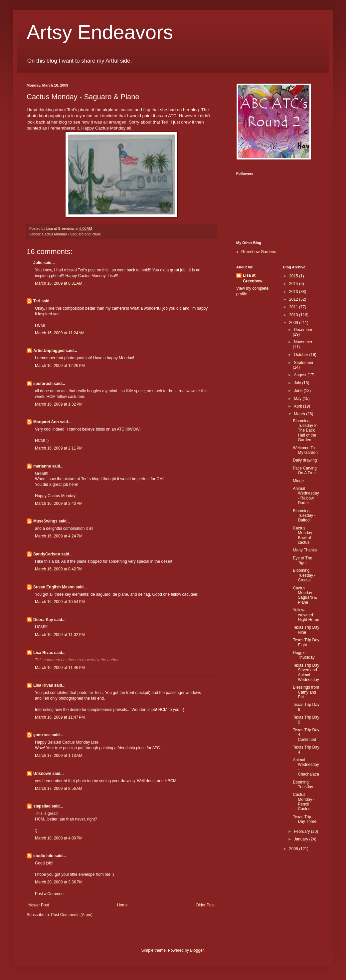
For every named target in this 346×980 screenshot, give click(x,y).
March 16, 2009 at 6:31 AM (59, 283)
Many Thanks (305, 550)
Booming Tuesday (303, 785)
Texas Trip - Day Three (305, 819)
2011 (294, 307)
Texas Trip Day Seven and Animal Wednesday (306, 672)
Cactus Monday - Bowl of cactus (304, 535)
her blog (190, 110)
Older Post (205, 905)
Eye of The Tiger (302, 560)
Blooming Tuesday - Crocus (304, 575)
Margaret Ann (46, 422)
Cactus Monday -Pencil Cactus (304, 802)
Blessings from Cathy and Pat (306, 692)
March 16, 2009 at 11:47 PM (60, 717)
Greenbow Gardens (259, 252)
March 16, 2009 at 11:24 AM (60, 333)
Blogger (197, 950)
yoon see (42, 735)
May (298, 399)
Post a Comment (50, 894)
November (303, 342)
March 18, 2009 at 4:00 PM (59, 838)
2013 (294, 292)
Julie (38, 263)
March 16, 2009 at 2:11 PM (59, 448)
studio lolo (43, 856)
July (298, 383)
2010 (294, 315)
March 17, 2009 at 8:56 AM (59, 789)
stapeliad (42, 806)
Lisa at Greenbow (253, 278)
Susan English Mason (54, 587)
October (301, 355)
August (301, 375)
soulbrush (43, 384)
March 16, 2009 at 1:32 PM (59, 404)
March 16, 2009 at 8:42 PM (59, 569)
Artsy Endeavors (100, 32)
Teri (37, 301)
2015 (294, 276)
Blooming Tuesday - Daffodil (304, 516)
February (302, 831)
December (303, 330)
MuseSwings (45, 521)
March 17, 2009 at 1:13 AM (59, 756)
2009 (294, 323)
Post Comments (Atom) (72, 915)
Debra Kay (43, 620)
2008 (294, 849)
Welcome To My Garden (305, 450)
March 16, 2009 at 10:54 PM (60, 602)
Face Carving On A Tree (305, 471)
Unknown (42, 774)
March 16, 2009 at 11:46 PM (60, 668)
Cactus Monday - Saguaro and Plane (71, 234)
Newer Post (39, 905)
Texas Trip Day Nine (306, 630)
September (304, 363)
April (298, 406)
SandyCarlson (47, 554)
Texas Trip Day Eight (306, 642)
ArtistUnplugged (49, 351)
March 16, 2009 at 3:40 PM (59, 503)
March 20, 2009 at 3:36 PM (59, 882)
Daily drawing (305, 460)
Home (122, 905)
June (299, 391)
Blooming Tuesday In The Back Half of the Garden (305, 431)
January (301, 839)
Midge (298, 481)
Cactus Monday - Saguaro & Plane (305, 595)
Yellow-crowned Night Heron (306, 615)
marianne (42, 466)
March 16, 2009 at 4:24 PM (59, 536)
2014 (294, 284)
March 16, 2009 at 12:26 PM (60, 366)
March (300, 414)
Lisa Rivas (43, 653)
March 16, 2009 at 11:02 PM (60, 635)
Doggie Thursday (304, 655)
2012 (294, 299)
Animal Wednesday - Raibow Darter (306, 496)
